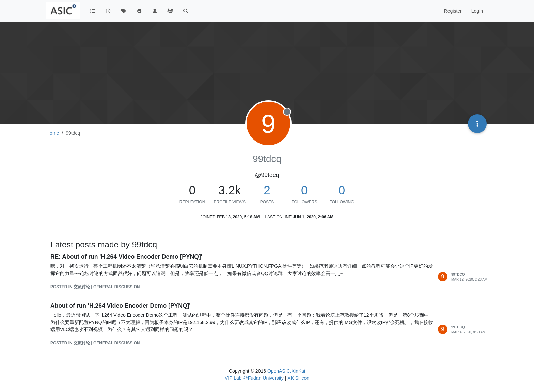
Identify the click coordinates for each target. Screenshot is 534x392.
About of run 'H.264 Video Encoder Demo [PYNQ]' (121, 306)
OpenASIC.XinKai (286, 371)
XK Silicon (298, 378)
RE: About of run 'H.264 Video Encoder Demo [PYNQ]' (126, 257)
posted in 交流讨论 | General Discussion (95, 287)
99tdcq (458, 274)
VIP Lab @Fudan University (254, 378)
